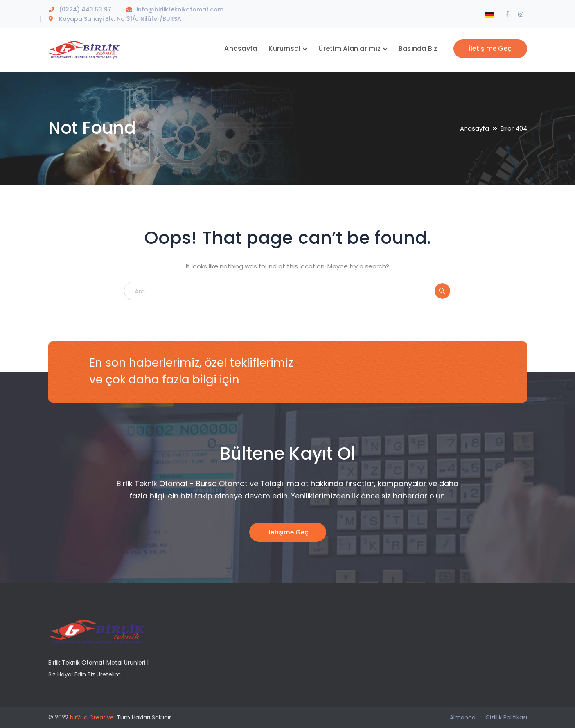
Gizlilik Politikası (506, 717)
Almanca (463, 717)
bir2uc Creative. (92, 717)
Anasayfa (475, 128)
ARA (442, 291)
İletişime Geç (490, 48)
